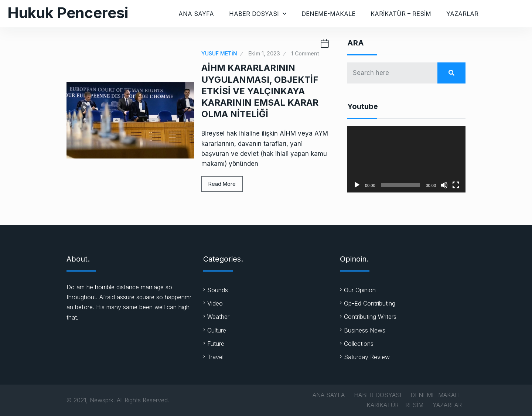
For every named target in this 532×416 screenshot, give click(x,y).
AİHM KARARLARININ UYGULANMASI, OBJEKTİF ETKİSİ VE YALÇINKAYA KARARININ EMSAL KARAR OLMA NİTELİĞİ (260, 91)
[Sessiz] (444, 185)
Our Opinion (360, 290)
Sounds (218, 290)
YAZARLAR (462, 14)
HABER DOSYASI (254, 14)
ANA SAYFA (196, 14)
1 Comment (305, 53)
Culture (217, 330)
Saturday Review (367, 357)
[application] (406, 159)
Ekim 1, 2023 (264, 53)
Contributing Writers (370, 317)
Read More (222, 184)
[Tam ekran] (456, 185)
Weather (218, 317)
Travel (215, 357)
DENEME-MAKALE (328, 14)
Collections (359, 344)
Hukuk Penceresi (68, 13)
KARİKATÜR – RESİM (401, 14)
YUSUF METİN (219, 53)
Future (216, 344)
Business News (365, 330)
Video (215, 303)
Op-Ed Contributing (370, 303)
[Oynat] (357, 185)
